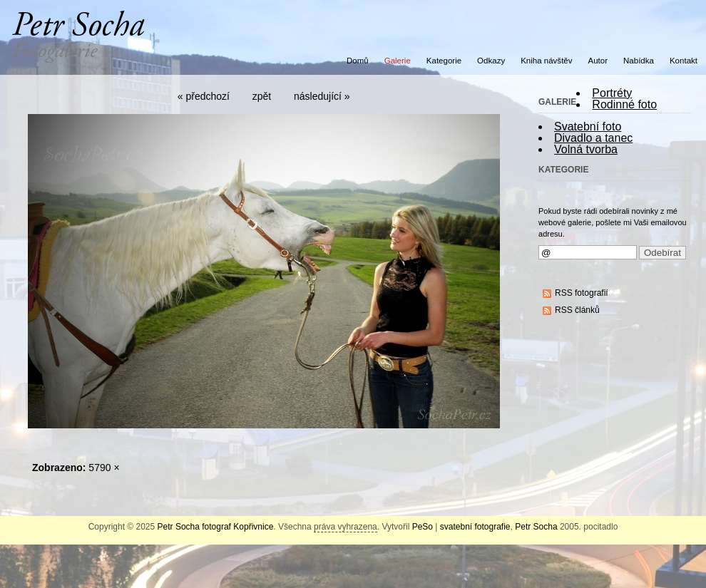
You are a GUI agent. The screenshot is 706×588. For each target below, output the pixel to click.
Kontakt (684, 61)
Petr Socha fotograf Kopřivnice (216, 527)
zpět (262, 96)
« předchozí (204, 96)
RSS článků (577, 310)
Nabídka (639, 61)
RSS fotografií (582, 293)
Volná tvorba (586, 149)
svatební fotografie (475, 527)
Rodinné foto (624, 104)
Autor (598, 61)
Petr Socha (536, 527)
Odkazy (491, 61)
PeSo (423, 527)
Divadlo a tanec (593, 138)
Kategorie (444, 61)
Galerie (398, 61)
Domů (358, 61)
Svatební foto (588, 127)
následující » (322, 96)
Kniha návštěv (546, 61)
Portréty (612, 93)
